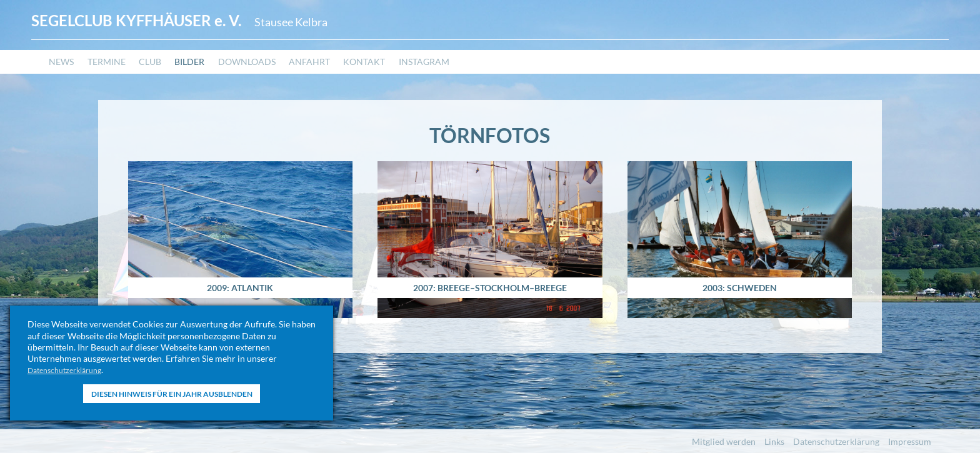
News (63, 72)
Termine (113, 72)
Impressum (910, 441)
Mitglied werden (724, 441)
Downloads (272, 72)
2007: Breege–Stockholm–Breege (490, 282)
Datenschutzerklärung (71, 370)
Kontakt (403, 72)
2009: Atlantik (240, 282)
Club (163, 72)
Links (774, 441)
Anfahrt (342, 72)
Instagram (471, 72)
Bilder (207, 72)
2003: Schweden (740, 282)
